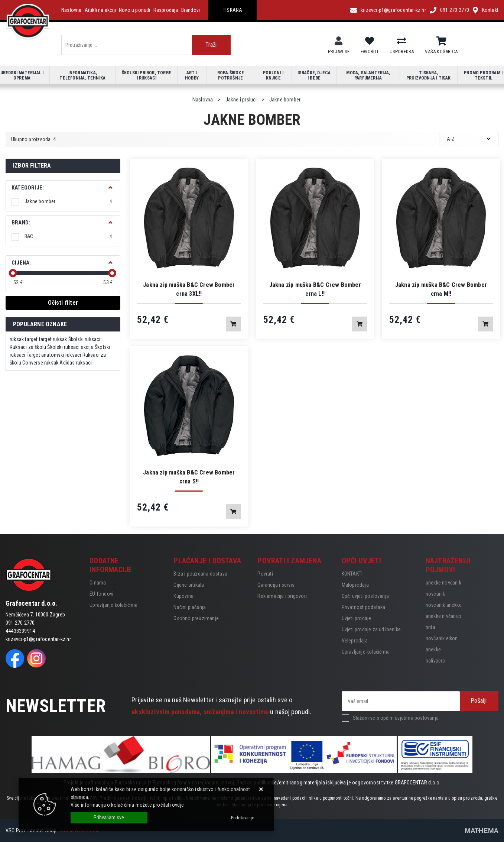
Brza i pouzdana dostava (200, 574)
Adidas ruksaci (76, 363)
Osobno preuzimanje (196, 618)
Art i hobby (192, 75)
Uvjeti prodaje (357, 618)
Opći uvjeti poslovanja (365, 596)
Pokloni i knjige (273, 75)
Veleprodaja (355, 641)
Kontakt (490, 10)
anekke (433, 650)
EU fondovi (101, 594)
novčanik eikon (442, 638)
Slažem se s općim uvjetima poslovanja (396, 718)
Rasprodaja (166, 10)
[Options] (243, 818)
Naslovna (71, 10)
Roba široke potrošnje (231, 75)
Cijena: (21, 263)
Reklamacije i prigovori (282, 596)
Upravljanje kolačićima (113, 605)
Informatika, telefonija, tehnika (82, 75)
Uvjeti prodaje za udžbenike (371, 629)
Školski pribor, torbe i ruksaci (147, 75)
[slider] (13, 273)
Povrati (265, 574)
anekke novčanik (443, 583)
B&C (68, 236)
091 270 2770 (455, 10)
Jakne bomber (68, 201)
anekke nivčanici (443, 616)
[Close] (109, 818)
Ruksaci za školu (28, 347)
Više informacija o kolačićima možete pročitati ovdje (127, 805)
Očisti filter (63, 303)
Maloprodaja (355, 585)
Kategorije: (28, 188)
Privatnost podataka (364, 607)
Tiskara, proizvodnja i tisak (429, 75)
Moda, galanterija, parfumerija (368, 75)
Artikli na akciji (100, 10)
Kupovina (183, 596)
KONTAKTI (352, 574)
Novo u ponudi (135, 10)
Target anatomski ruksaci (54, 355)
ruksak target (24, 339)
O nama (98, 583)
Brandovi (191, 10)
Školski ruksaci (84, 339)
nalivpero (436, 661)
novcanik (435, 594)
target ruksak (53, 339)
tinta (430, 627)
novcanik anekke (444, 605)
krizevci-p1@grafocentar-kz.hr (393, 10)
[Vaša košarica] (441, 41)
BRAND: (21, 223)
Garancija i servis (276, 585)
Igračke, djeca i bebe (314, 75)
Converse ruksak (40, 363)
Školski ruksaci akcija (70, 347)
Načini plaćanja (190, 607)
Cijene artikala (189, 585)
